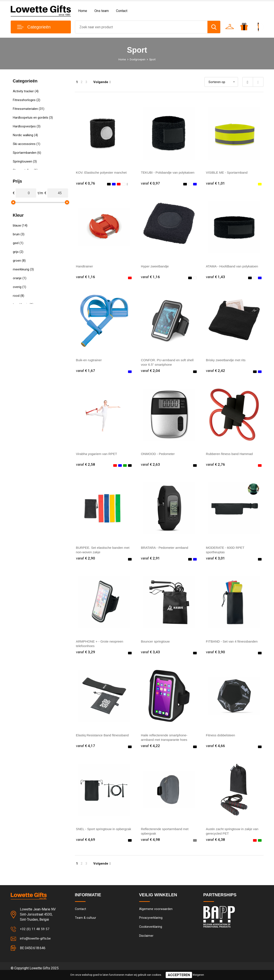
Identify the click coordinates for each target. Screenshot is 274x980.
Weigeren (198, 975)
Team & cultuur (86, 923)
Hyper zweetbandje (156, 267)
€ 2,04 (150, 372)
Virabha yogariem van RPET (98, 456)
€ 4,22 (150, 750)
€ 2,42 (216, 372)
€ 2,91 (150, 561)
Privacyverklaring (151, 923)
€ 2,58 (86, 467)
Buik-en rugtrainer (90, 361)
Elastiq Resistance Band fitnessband (104, 739)
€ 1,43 (216, 278)
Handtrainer (85, 267)
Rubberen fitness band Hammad (231, 456)
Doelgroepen (138, 59)
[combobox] (141, 27)
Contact (122, 11)
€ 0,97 (150, 183)
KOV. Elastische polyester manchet (103, 172)
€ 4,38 (216, 844)
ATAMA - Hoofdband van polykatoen (233, 267)
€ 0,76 (86, 183)
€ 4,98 (150, 844)
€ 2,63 (150, 467)
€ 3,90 (216, 656)
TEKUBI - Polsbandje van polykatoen (169, 172)
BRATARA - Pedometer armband (166, 550)
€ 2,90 (86, 561)
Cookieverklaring (151, 933)
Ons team (102, 11)
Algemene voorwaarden (156, 914)
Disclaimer (146, 942)
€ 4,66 (216, 750)
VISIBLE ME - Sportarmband (228, 172)
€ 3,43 (150, 656)
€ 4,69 (86, 844)
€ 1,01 (216, 183)
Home (83, 11)
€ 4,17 (86, 750)
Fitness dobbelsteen (221, 739)
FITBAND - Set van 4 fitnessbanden (233, 645)
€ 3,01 (216, 561)
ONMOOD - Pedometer (159, 456)
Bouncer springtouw (156, 645)
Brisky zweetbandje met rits (227, 361)
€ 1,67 (86, 372)
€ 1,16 (86, 278)
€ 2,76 (216, 467)
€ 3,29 (86, 656)
